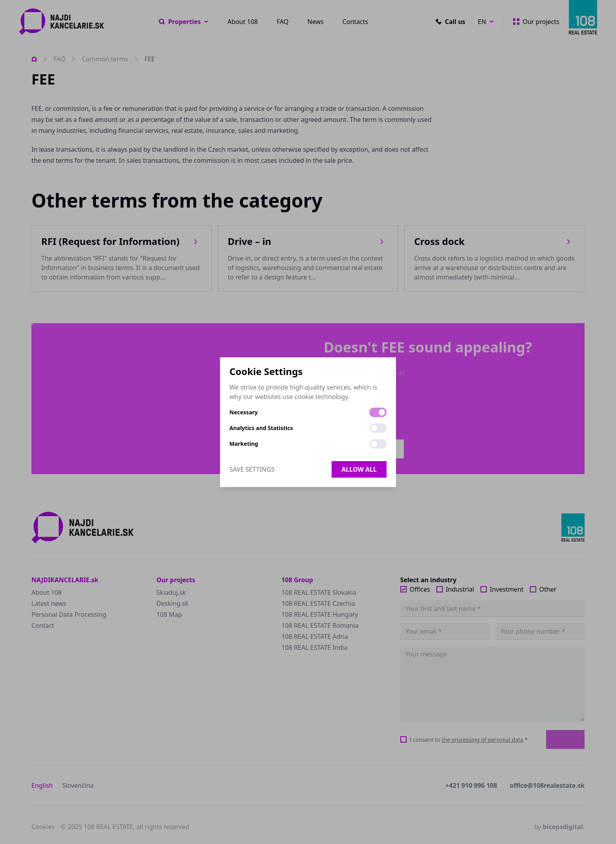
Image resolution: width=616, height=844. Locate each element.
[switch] (378, 412)
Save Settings (252, 469)
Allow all (359, 469)
